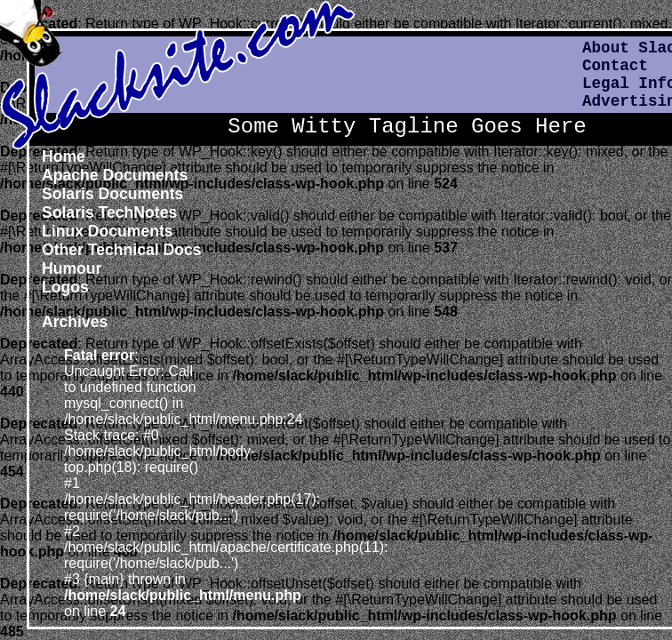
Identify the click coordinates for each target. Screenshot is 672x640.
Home (64, 156)
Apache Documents (115, 175)
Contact (615, 66)
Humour (72, 268)
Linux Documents (108, 231)
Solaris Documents (112, 194)
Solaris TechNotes (109, 212)
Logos (65, 287)
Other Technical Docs (122, 250)
